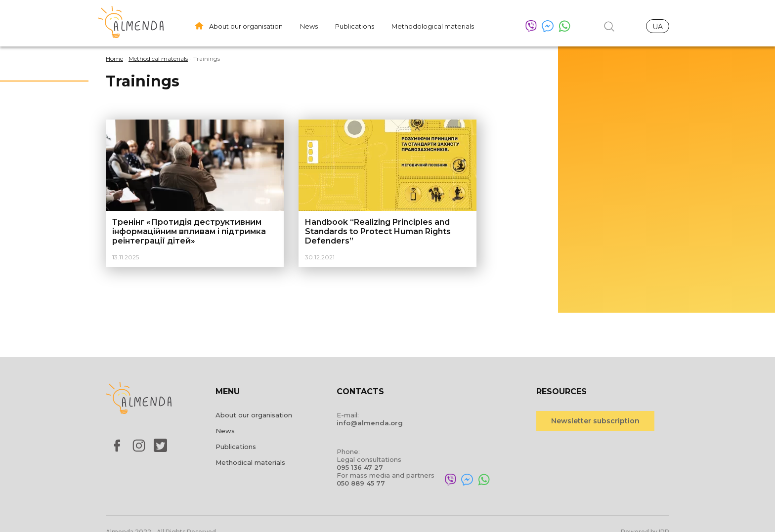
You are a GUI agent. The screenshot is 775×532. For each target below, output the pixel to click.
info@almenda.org (370, 423)
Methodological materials (433, 26)
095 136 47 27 (360, 467)
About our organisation (246, 26)
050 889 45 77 (361, 483)
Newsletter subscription (595, 421)
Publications (355, 26)
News (309, 26)
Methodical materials (250, 462)
